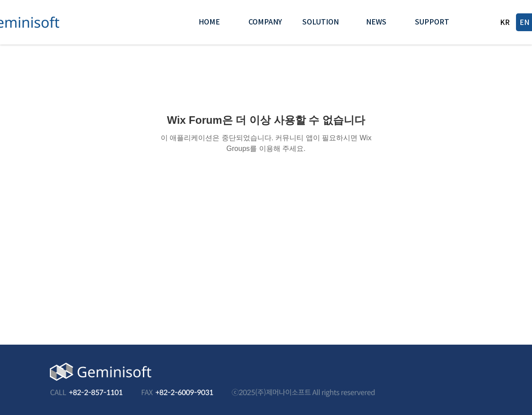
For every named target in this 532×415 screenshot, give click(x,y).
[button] (265, 22)
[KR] (505, 22)
